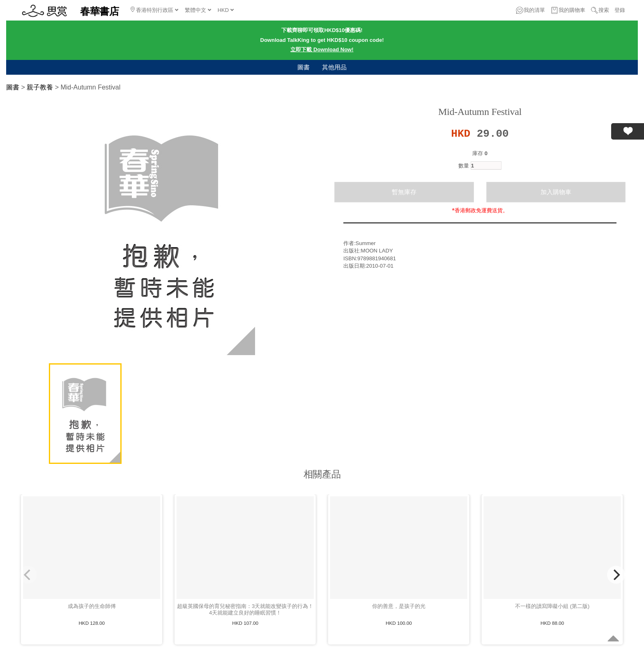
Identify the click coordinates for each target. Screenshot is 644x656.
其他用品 (334, 67)
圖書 (304, 67)
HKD (226, 10)
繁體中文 (198, 10)
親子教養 (40, 87)
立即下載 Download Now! (322, 49)
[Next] (616, 575)
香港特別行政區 (154, 10)
